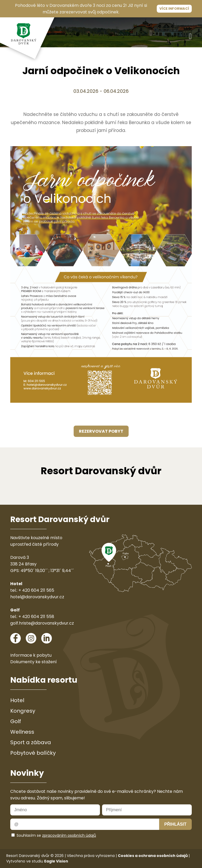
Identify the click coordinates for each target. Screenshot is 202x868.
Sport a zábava (31, 742)
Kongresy (23, 711)
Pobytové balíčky (33, 753)
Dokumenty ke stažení (34, 662)
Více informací (174, 9)
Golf (16, 721)
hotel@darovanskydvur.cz (37, 597)
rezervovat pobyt (101, 431)
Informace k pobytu (31, 655)
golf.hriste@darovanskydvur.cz (42, 623)
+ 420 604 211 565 (36, 590)
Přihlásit (175, 824)
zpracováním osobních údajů (69, 835)
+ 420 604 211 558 (36, 617)
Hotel (17, 700)
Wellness (22, 732)
